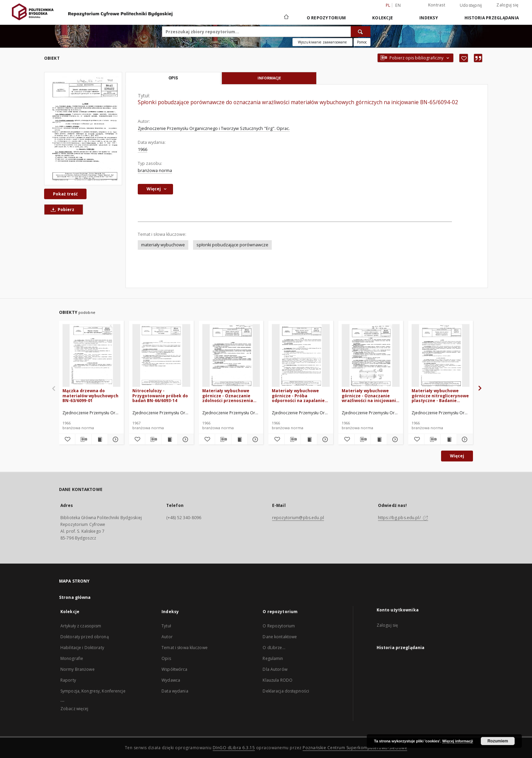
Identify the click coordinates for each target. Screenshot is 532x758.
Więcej (457, 456)
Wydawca (171, 680)
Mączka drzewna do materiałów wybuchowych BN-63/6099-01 (90, 395)
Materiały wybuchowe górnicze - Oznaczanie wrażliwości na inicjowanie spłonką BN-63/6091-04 (370, 395)
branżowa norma (155, 170)
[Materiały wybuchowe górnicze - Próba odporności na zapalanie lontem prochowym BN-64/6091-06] (301, 356)
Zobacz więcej (74, 709)
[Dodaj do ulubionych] (464, 58)
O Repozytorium (279, 626)
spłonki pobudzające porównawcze (232, 245)
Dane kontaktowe (280, 637)
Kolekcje (383, 18)
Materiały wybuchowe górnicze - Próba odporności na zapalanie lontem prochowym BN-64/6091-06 (298, 395)
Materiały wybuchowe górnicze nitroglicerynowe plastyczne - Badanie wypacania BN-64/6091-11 (440, 395)
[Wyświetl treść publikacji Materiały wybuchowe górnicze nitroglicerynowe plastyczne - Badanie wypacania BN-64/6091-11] (449, 439)
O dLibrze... (274, 648)
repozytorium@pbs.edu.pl (298, 518)
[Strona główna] (286, 18)
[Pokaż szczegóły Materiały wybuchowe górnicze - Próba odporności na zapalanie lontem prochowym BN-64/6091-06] (324, 439)
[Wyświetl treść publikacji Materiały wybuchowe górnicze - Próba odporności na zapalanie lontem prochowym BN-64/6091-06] (309, 439)
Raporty (68, 680)
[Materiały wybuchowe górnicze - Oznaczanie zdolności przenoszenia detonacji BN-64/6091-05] (231, 356)
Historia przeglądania (492, 18)
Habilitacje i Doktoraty (82, 648)
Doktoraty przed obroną (85, 637)
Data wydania (175, 691)
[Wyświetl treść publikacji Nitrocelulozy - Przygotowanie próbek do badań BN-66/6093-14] (169, 439)
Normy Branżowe (78, 669)
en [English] (398, 5)
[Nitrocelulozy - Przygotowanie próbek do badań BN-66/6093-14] (161, 356)
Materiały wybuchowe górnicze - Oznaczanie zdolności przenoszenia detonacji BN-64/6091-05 (228, 395)
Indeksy (429, 18)
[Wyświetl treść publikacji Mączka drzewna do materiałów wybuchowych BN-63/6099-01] (100, 439)
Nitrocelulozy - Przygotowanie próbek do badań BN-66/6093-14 (160, 395)
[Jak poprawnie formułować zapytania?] (362, 42)
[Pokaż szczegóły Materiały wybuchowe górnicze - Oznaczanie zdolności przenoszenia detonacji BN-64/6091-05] (255, 439)
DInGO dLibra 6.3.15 (234, 748)
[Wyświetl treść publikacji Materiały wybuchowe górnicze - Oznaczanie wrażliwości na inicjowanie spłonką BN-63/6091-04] (379, 439)
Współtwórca (174, 669)
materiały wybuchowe (163, 245)
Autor (167, 637)
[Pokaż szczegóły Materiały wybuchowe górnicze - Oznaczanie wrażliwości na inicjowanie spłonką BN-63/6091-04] (394, 439)
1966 (142, 149)
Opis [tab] (173, 78)
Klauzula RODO (278, 680)
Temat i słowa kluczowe (185, 648)
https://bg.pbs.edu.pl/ (403, 518)
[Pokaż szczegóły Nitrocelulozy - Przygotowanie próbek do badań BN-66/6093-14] (185, 439)
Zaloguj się (507, 5)
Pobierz (61, 210)
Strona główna (75, 597)
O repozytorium (326, 18)
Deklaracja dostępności (286, 691)
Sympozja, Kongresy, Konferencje (93, 691)
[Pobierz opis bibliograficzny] (83, 439)
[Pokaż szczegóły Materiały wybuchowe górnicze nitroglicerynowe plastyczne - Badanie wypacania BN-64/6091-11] (464, 439)
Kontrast (437, 5)
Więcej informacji (458, 741)
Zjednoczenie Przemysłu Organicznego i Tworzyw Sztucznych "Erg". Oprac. (214, 128)
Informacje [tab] (269, 78)
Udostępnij (471, 5)
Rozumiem (498, 741)
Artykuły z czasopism (81, 626)
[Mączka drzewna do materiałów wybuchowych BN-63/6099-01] (91, 356)
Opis (166, 658)
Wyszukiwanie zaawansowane (322, 42)
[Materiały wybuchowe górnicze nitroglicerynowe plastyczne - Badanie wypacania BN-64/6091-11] (441, 356)
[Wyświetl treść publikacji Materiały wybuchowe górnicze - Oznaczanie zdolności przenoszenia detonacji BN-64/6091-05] (239, 439)
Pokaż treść (65, 194)
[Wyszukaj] (361, 32)
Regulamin (273, 658)
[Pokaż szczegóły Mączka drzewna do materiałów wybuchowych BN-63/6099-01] (115, 439)
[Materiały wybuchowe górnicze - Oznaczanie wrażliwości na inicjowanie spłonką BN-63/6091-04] (371, 356)
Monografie (72, 658)
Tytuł (166, 626)
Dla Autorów (275, 669)
